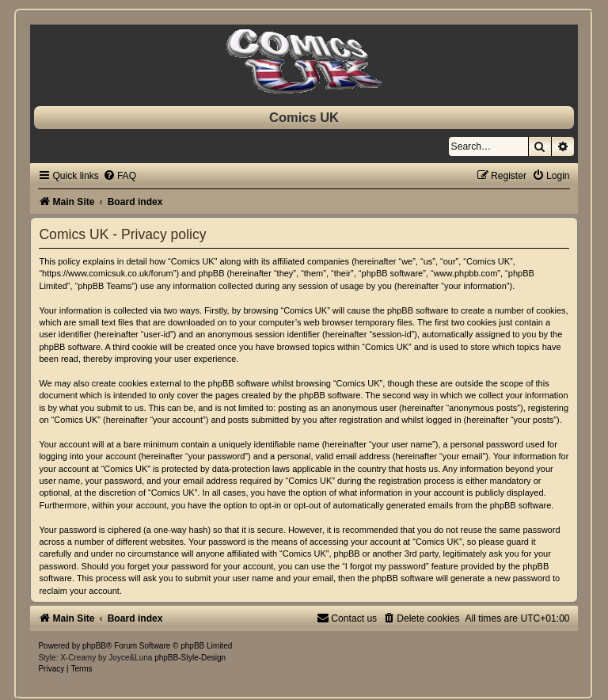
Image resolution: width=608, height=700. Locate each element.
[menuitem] (120, 176)
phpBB (94, 646)
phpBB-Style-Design (190, 658)
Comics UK (304, 117)
